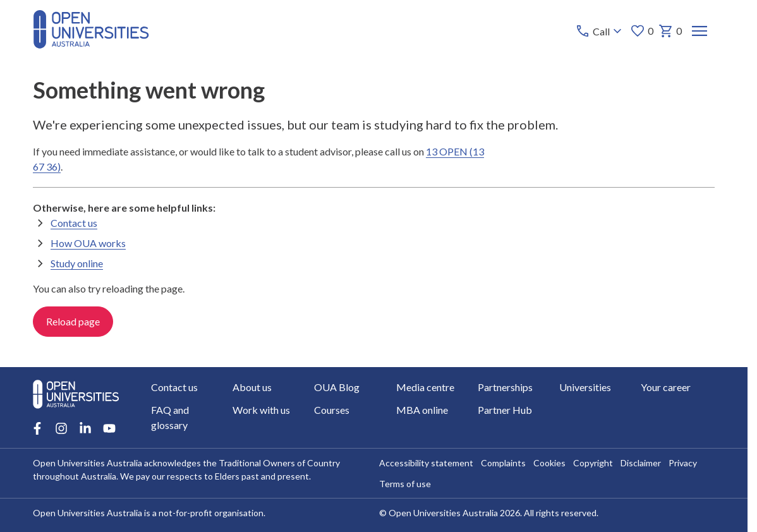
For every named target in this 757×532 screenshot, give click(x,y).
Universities (585, 387)
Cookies (549, 463)
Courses (332, 410)
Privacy (682, 463)
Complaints (503, 463)
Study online (77, 263)
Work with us (261, 410)
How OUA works (88, 243)
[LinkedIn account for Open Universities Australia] (85, 428)
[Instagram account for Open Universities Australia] (61, 428)
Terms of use (404, 484)
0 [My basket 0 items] (670, 31)
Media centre (425, 387)
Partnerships (505, 387)
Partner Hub (505, 410)
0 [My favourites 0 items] (642, 31)
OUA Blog (337, 387)
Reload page (73, 321)
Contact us (74, 223)
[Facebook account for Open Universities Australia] (37, 428)
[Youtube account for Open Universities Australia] (109, 428)
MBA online (421, 410)
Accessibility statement (426, 463)
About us (252, 387)
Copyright (592, 463)
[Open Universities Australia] (91, 45)
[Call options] (600, 31)
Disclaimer (640, 463)
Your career (666, 387)
